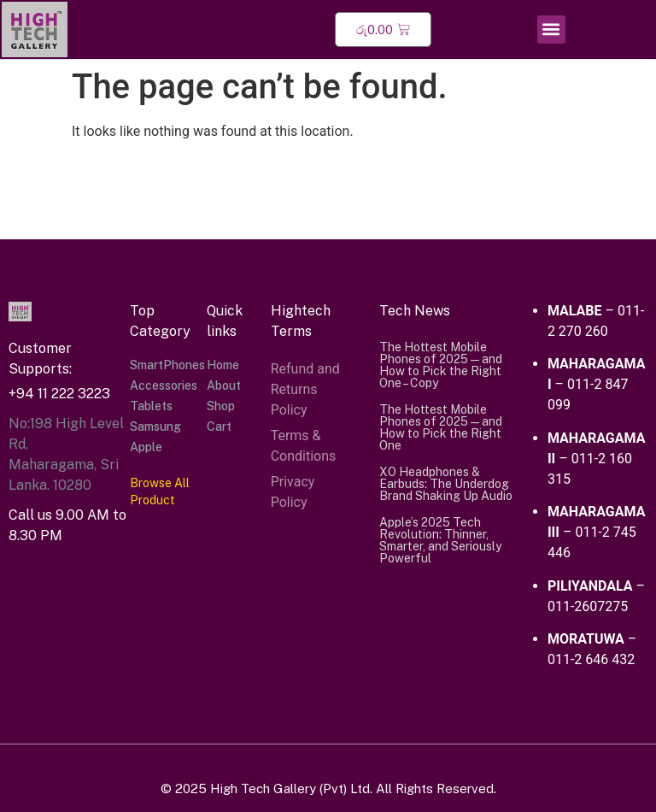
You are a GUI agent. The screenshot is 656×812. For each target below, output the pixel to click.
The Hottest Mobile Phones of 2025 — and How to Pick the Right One (441, 427)
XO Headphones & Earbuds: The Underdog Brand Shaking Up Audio (446, 484)
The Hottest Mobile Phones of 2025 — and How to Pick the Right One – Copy (441, 365)
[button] (551, 29)
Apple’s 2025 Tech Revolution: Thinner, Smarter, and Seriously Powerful (440, 540)
